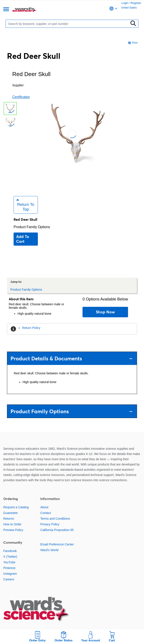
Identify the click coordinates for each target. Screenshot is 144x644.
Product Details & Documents (71, 358)
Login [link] (125, 3)
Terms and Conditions (55, 519)
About (44, 507)
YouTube (9, 562)
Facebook (10, 551)
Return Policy (31, 328)
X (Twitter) (10, 557)
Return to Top (25, 205)
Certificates (21, 97)
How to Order (12, 524)
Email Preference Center (57, 544)
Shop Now (105, 312)
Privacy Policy (50, 524)
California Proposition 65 (57, 530)
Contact (46, 513)
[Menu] (6, 10)
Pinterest (9, 568)
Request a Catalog (16, 507)
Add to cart (23, 239)
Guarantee (11, 513)
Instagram (10, 574)
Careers (9, 579)
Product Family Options (32, 227)
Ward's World (49, 550)
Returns (9, 519)
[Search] (68, 24)
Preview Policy (13, 530)
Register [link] (136, 3)
